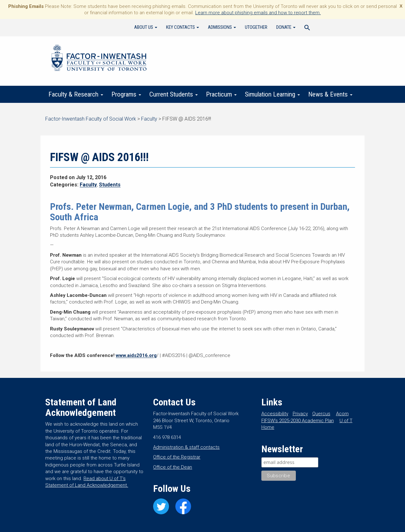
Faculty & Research (76, 94)
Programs (126, 94)
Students (110, 185)
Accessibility (275, 414)
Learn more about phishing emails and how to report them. (258, 13)
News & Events (330, 94)
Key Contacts (183, 27)
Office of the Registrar (177, 457)
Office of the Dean (173, 467)
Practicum (221, 94)
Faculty (88, 185)
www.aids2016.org (136, 355)
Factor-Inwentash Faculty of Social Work (99, 59)
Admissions (222, 27)
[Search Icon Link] (307, 28)
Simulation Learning (272, 94)
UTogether (256, 27)
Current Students (174, 94)
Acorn (342, 414)
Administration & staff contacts (186, 447)
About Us (146, 27)
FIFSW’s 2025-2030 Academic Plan (298, 421)
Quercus (321, 414)
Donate (286, 27)
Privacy (300, 414)
